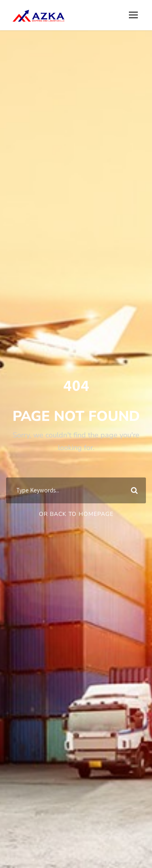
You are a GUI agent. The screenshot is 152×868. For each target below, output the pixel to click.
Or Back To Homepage (76, 514)
